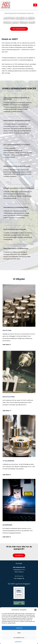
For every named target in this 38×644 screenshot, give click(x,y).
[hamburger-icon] (35, 5)
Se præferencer (19, 638)
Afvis (19, 633)
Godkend (19, 628)
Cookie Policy (18, 642)
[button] (35, 610)
